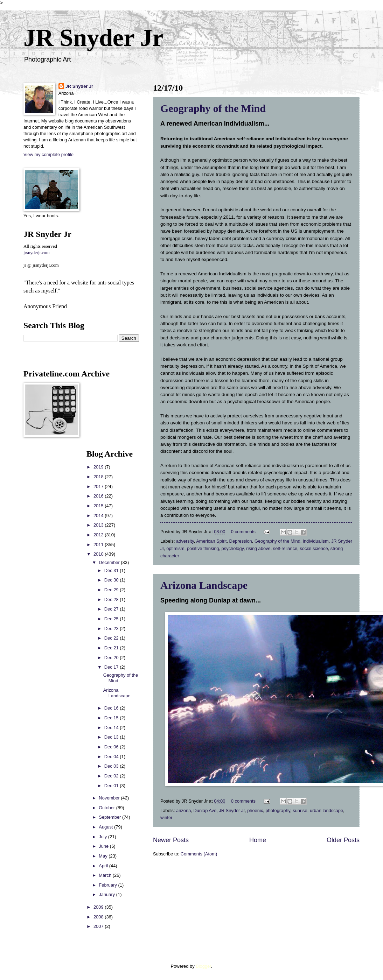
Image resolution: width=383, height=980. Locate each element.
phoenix (255, 810)
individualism (316, 541)
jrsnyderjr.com (37, 253)
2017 (99, 487)
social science (314, 548)
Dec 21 (112, 648)
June (104, 846)
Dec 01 (112, 786)
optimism (175, 548)
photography (278, 810)
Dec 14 (112, 728)
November (110, 798)
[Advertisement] (44, 554)
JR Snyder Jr (93, 38)
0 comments (243, 532)
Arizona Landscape (204, 585)
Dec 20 (112, 658)
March (106, 875)
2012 (99, 535)
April (104, 866)
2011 (99, 545)
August (106, 827)
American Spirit (211, 541)
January (107, 894)
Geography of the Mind (213, 108)
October (107, 808)
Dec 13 (112, 737)
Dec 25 (112, 619)
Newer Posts (171, 840)
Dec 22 (112, 638)
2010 (99, 554)
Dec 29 (112, 590)
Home (258, 840)
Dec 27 (112, 609)
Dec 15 (112, 718)
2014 (99, 516)
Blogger (203, 966)
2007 (99, 926)
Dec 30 (112, 580)
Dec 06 (112, 747)
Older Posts (343, 840)
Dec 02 (112, 776)
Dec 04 (112, 757)
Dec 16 (112, 708)
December (110, 562)
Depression (241, 541)
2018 (99, 477)
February (108, 885)
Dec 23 (112, 629)
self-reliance (285, 548)
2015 (99, 506)
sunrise (300, 810)
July (103, 837)
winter (166, 817)
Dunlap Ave (205, 810)
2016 (99, 496)
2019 (99, 467)
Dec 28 (112, 600)
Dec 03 (112, 766)
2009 (99, 907)
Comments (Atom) (199, 854)
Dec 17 (112, 667)
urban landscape (326, 810)
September (110, 817)
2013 (99, 525)
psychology (233, 548)
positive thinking (203, 548)
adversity (185, 541)
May (104, 856)
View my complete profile (48, 154)
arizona (183, 810)
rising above (258, 548)
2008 (99, 917)
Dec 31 (112, 570)
